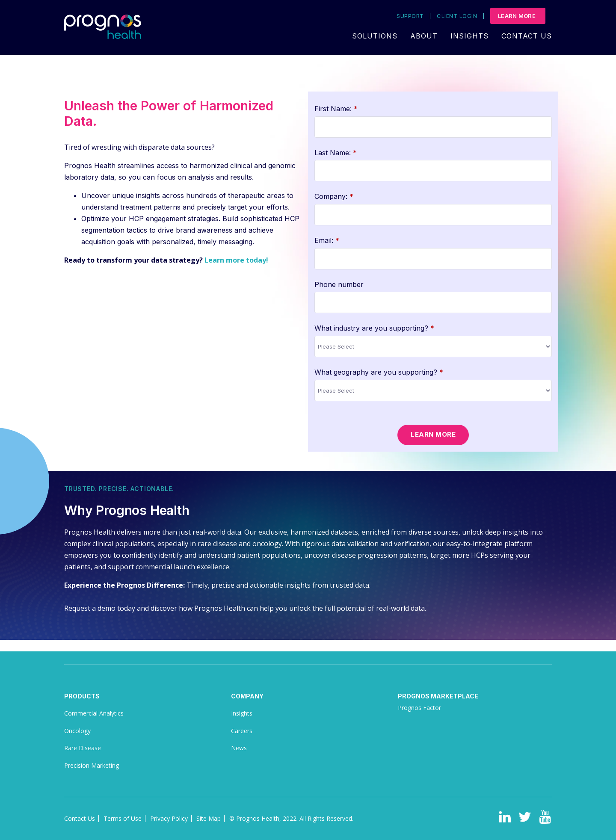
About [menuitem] (424, 36)
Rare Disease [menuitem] (83, 748)
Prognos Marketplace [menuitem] (438, 696)
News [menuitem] (239, 748)
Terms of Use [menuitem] (123, 818)
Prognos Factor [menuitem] (419, 708)
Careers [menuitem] (242, 731)
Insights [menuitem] (469, 36)
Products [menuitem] (82, 696)
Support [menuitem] (410, 16)
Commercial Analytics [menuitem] (94, 713)
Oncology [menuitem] (77, 731)
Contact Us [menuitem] (527, 36)
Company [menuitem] (247, 696)
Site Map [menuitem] (209, 818)
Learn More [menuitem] (517, 16)
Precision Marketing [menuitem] (92, 765)
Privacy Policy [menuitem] (169, 818)
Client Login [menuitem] (457, 16)
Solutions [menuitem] (375, 36)
